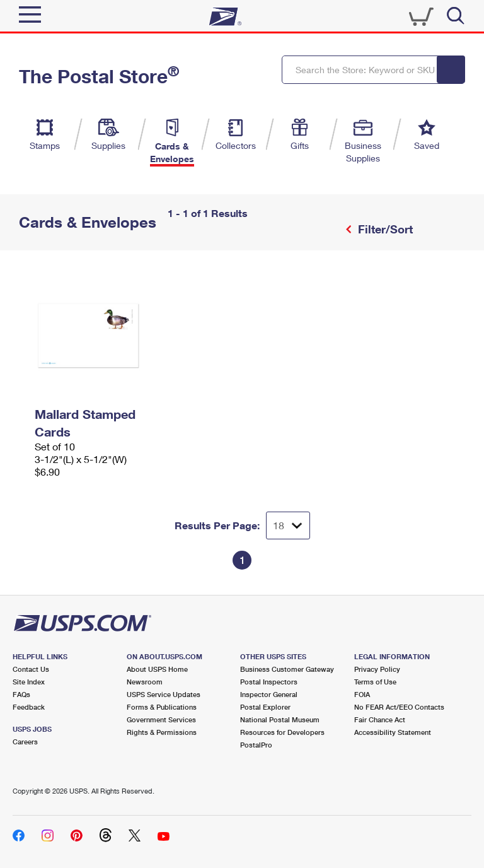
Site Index (29, 682)
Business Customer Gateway (287, 669)
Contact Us (31, 669)
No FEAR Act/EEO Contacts (399, 707)
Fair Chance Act (380, 719)
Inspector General (269, 694)
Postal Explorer (265, 707)
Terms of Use (375, 682)
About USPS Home (157, 669)
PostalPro (256, 745)
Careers (25, 742)
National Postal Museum (280, 719)
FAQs (21, 694)
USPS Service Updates (164, 694)
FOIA (362, 694)
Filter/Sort (384, 229)
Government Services (161, 719)
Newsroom (145, 682)
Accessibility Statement (393, 732)
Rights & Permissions (162, 732)
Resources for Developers (282, 732)
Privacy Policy (377, 669)
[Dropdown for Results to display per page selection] (288, 525)
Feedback (29, 707)
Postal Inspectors (269, 682)
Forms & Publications (162, 707)
